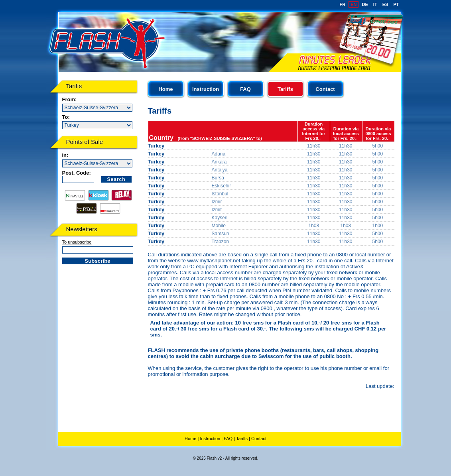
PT (396, 4)
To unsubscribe (77, 242)
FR (342, 4)
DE (365, 4)
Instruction (206, 89)
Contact (325, 89)
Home (165, 89)
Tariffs (242, 439)
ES (385, 4)
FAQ (245, 89)
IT (375, 4)
